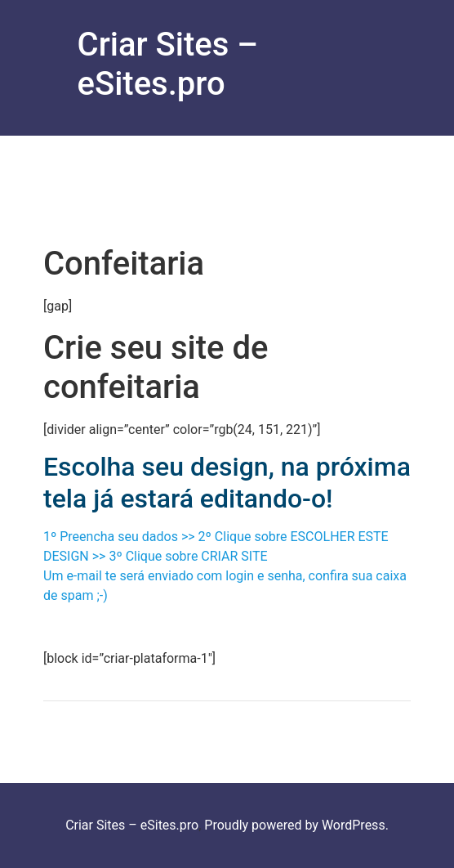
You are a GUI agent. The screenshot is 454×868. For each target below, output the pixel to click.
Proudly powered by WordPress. (296, 825)
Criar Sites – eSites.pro (168, 64)
